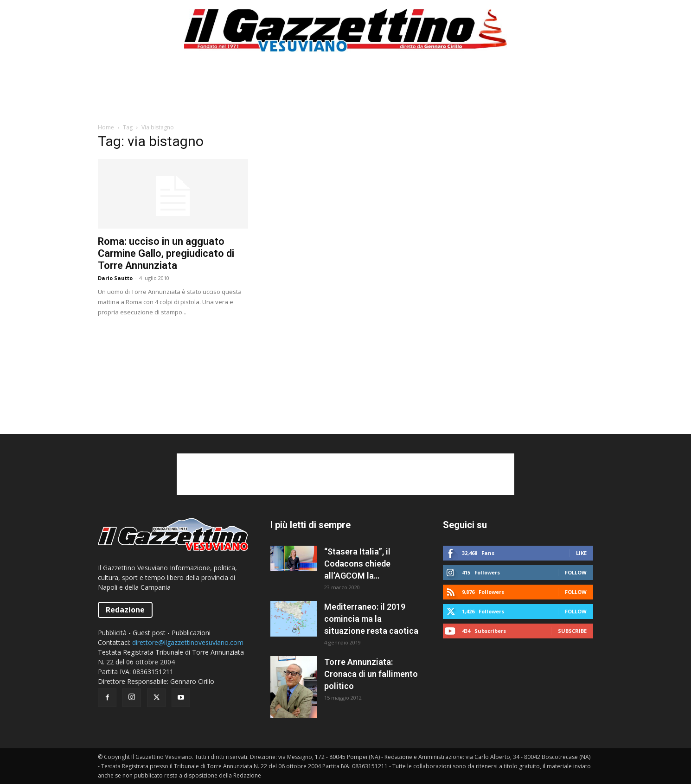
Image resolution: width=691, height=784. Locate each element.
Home (106, 127)
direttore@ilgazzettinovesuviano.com (188, 642)
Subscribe (572, 631)
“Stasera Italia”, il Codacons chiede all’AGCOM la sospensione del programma (357, 564)
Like (581, 553)
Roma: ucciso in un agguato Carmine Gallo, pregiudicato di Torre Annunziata (166, 253)
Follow (576, 572)
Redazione (125, 610)
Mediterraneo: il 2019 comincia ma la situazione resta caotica (371, 619)
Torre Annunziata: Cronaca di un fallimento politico (371, 674)
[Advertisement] (345, 92)
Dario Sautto (115, 278)
